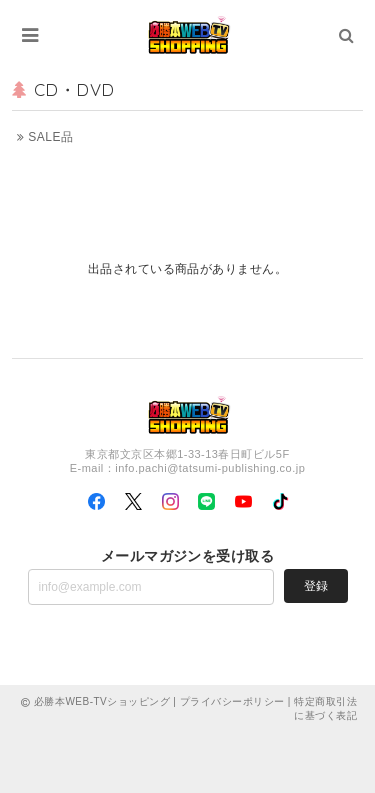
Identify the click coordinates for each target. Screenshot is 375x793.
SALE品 (45, 137)
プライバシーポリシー (232, 701)
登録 (316, 586)
